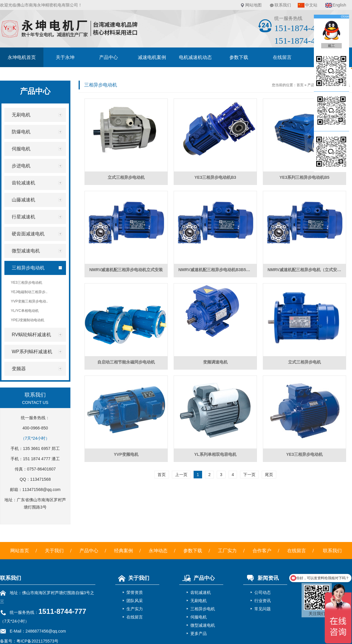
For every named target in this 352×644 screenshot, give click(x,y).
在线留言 (282, 57)
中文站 (311, 5)
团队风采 (135, 601)
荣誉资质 (135, 592)
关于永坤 (65, 57)
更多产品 (199, 633)
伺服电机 (199, 617)
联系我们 (283, 5)
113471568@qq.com (41, 490)
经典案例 (123, 551)
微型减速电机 (203, 625)
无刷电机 (199, 601)
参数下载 (239, 57)
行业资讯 (263, 601)
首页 (300, 85)
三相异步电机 (203, 609)
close (345, 16)
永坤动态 (158, 551)
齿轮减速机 (201, 592)
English (339, 5)
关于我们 (54, 551)
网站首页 (20, 551)
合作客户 (262, 551)
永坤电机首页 (22, 57)
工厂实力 (227, 551)
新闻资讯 (261, 578)
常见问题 (263, 609)
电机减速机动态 (195, 57)
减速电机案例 (152, 57)
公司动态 (263, 592)
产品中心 (109, 57)
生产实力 (135, 609)
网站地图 (253, 5)
